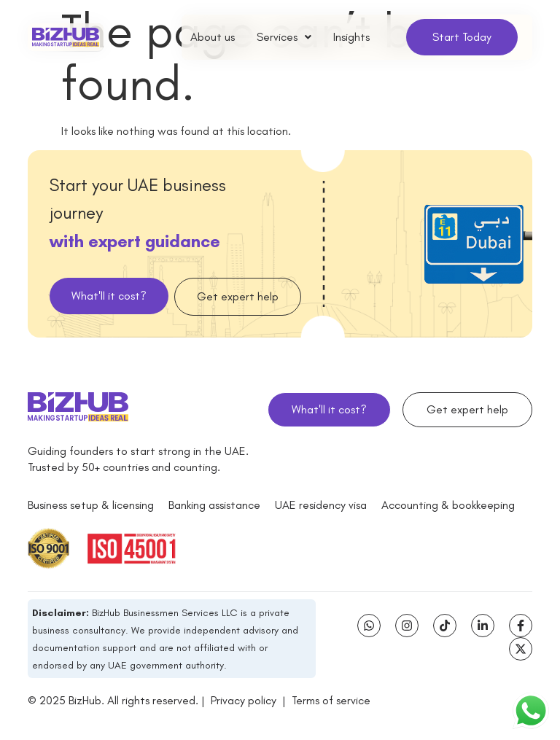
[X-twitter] (521, 649)
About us (213, 37)
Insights (351, 37)
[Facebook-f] (521, 626)
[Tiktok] (445, 626)
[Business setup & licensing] (91, 505)
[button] (284, 37)
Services (284, 37)
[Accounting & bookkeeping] (448, 505)
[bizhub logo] (66, 38)
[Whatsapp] (369, 626)
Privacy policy (244, 701)
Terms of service (331, 701)
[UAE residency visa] (321, 505)
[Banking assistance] (214, 505)
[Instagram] (407, 626)
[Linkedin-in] (483, 626)
